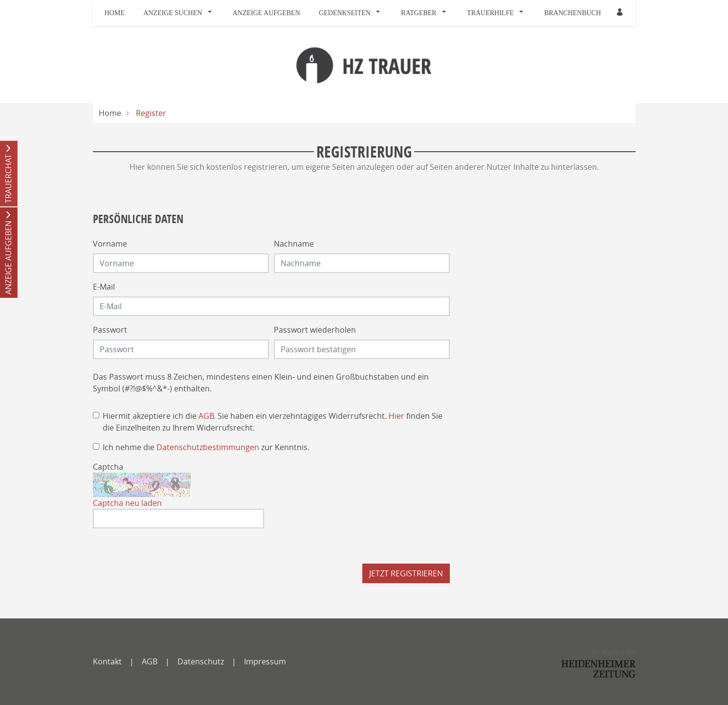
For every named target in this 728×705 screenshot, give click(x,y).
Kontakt (107, 661)
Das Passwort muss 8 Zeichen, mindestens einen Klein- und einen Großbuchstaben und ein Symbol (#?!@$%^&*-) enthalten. (261, 383)
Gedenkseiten (345, 13)
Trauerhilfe (490, 13)
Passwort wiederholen (315, 330)
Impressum (265, 661)
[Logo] (364, 65)
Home (115, 13)
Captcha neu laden (127, 503)
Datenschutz (201, 661)
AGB (206, 416)
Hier (397, 416)
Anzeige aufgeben (266, 13)
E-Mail (104, 287)
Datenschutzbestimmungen (208, 447)
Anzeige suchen (173, 13)
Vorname (110, 244)
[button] (212, 13)
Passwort (110, 330)
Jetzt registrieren (406, 573)
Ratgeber (419, 13)
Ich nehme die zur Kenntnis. (206, 447)
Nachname (294, 244)
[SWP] (598, 664)
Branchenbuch (573, 13)
